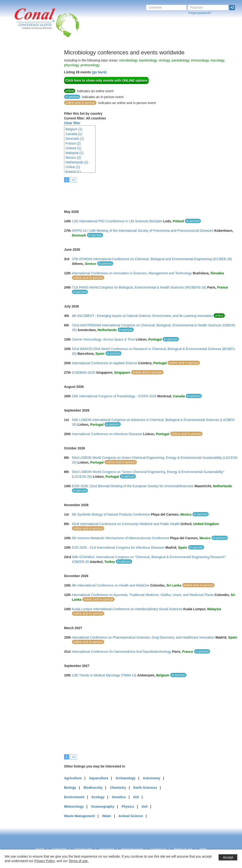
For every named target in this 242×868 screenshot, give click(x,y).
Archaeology (126, 778)
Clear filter (72, 123)
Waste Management (79, 816)
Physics (128, 807)
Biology (70, 788)
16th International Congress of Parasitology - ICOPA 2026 (114, 396)
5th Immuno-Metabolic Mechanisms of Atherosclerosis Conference (121, 538)
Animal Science (131, 816)
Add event (107, 849)
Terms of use (183, 849)
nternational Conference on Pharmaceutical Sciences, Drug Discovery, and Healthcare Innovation (143, 637)
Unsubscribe (83, 849)
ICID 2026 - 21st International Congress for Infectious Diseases (118, 548)
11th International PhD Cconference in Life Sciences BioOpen (117, 221)
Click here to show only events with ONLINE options (106, 80)
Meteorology (74, 807)
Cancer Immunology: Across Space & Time (103, 339)
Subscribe (59, 849)
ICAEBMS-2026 (84, 373)
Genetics (119, 797)
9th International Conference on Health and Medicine (111, 585)
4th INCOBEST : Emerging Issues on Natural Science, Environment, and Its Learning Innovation (142, 316)
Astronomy (151, 778)
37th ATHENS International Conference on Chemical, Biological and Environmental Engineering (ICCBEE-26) (152, 259)
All (74, 180)
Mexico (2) (73, 158)
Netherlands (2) (77, 162)
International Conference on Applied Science (104, 363)
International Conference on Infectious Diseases (107, 434)
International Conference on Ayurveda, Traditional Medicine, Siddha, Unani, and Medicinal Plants (143, 595)
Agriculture (73, 778)
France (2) (73, 143)
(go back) (99, 72)
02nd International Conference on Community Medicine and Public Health (126, 524)
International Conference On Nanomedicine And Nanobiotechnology (122, 652)
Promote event (132, 849)
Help (203, 849)
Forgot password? (200, 13)
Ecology (98, 797)
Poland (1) (73, 172)
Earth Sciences (145, 788)
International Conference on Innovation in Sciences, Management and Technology (132, 273)
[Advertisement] (22, 120)
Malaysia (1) (74, 153)
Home (40, 849)
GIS (136, 797)
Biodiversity (93, 788)
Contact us (158, 849)
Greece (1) (73, 148)
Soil (145, 807)
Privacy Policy (44, 861)
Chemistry (118, 788)
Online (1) (73, 167)
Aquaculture (99, 778)
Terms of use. (78, 861)
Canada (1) (74, 134)
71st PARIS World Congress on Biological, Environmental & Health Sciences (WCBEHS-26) (139, 287)
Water (107, 816)
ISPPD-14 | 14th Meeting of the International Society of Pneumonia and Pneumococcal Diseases (143, 231)
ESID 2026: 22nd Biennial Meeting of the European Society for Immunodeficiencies (133, 486)
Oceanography (103, 807)
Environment (74, 797)
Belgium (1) (74, 129)
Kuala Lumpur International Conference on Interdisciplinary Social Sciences (127, 609)
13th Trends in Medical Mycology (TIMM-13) (104, 675)
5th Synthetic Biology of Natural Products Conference (111, 514)
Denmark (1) (75, 139)
